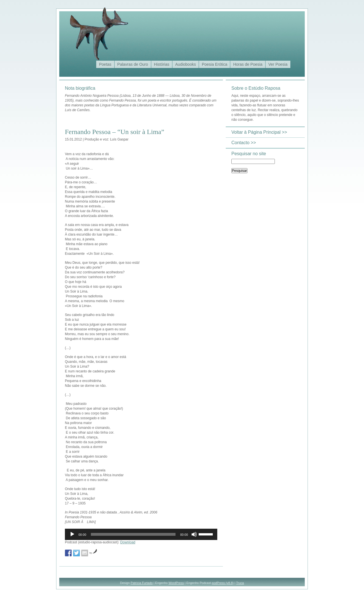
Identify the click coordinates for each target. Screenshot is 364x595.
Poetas (105, 64)
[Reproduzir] (72, 534)
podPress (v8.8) (223, 583)
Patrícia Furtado (142, 583)
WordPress (176, 583)
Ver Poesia (278, 64)
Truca (240, 583)
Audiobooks (186, 64)
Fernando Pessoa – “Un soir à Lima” (115, 132)
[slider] (133, 534)
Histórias (162, 64)
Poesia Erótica (214, 64)
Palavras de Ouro (133, 64)
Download (128, 542)
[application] (141, 534)
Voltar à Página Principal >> (259, 132)
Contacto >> (244, 143)
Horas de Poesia (248, 64)
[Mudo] (194, 534)
